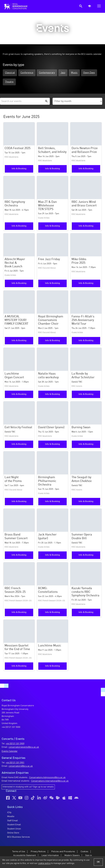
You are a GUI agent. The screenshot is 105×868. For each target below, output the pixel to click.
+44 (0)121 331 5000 (11, 728)
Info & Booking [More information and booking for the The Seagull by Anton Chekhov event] (86, 502)
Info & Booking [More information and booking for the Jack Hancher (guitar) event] (52, 556)
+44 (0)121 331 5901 (15, 763)
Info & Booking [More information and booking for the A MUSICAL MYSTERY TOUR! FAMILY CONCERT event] (19, 341)
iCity (9, 813)
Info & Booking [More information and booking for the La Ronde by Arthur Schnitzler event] (86, 395)
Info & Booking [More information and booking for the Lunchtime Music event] (52, 667)
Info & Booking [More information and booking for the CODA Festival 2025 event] (19, 169)
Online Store (13, 834)
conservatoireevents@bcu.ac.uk (24, 748)
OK (98, 862)
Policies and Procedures (63, 852)
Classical (10, 73)
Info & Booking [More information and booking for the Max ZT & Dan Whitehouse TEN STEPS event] (52, 227)
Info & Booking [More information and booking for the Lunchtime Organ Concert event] (19, 395)
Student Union (14, 829)
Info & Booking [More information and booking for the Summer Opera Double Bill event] (86, 556)
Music (81, 73)
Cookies (84, 852)
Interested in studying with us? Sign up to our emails (28, 788)
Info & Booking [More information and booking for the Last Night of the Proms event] (19, 502)
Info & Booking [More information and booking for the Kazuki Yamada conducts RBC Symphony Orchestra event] (86, 613)
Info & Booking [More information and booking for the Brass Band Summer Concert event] (19, 556)
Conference (28, 73)
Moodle (11, 817)
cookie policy (44, 863)
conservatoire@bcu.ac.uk (21, 767)
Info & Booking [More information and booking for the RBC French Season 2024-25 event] (19, 613)
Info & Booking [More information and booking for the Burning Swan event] (86, 445)
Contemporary (50, 73)
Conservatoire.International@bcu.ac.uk (50, 782)
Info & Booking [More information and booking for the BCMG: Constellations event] (52, 613)
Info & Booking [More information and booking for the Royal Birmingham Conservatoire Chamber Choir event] (52, 341)
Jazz (68, 73)
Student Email (14, 825)
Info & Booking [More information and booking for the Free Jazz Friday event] (52, 284)
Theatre (28, 83)
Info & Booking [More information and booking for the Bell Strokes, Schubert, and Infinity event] (52, 169)
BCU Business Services (19, 838)
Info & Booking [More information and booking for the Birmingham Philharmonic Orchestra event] (52, 502)
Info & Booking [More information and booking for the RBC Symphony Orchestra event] (19, 227)
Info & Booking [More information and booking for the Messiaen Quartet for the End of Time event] (19, 667)
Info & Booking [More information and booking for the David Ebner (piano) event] (52, 445)
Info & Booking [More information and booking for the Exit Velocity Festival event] (19, 445)
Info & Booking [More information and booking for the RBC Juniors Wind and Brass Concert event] (86, 227)
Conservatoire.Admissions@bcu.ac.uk (47, 778)
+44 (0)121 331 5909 (15, 744)
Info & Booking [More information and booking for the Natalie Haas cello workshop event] (52, 395)
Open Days (11, 83)
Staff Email (13, 821)
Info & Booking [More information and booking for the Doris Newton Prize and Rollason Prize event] (86, 169)
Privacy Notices (38, 852)
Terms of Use (19, 852)
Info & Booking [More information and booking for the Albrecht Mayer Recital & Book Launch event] (19, 284)
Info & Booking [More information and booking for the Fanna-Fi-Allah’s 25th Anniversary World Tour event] (86, 341)
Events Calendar (10, 752)
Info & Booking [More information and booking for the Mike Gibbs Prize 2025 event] (86, 284)
